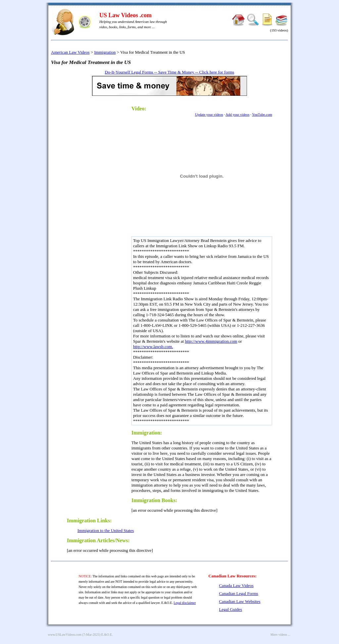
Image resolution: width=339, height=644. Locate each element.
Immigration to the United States (106, 530)
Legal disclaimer (185, 603)
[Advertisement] (97, 201)
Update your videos (209, 114)
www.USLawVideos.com (65, 635)
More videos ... (280, 635)
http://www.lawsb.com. (153, 347)
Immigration (105, 52)
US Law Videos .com (125, 15)
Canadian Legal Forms (238, 593)
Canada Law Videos (236, 585)
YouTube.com (262, 114)
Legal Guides (230, 609)
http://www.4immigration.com (211, 341)
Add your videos (237, 114)
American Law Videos (70, 52)
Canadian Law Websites (240, 601)
